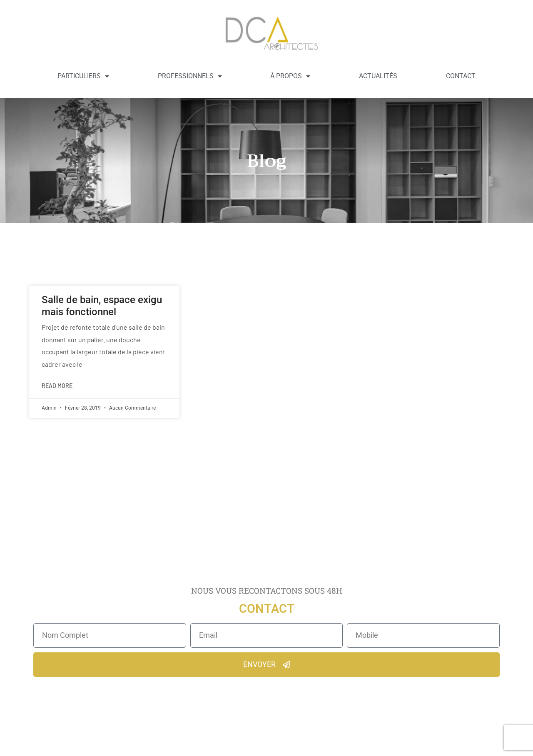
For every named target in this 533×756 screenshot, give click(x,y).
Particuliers (83, 76)
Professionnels (190, 76)
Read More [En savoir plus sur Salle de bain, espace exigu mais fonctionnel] (57, 386)
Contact (461, 76)
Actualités (378, 76)
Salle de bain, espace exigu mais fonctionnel (102, 306)
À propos (290, 76)
